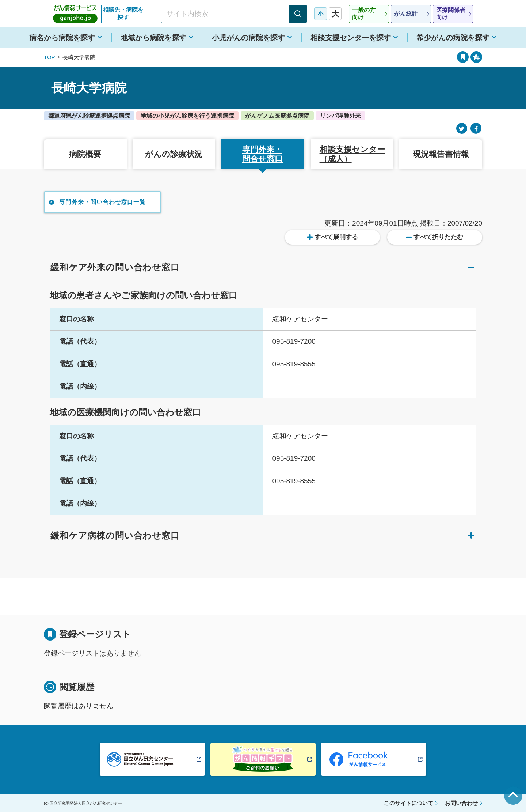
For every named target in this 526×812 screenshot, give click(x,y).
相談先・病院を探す (123, 14)
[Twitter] (462, 129)
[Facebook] (476, 129)
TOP (49, 57)
